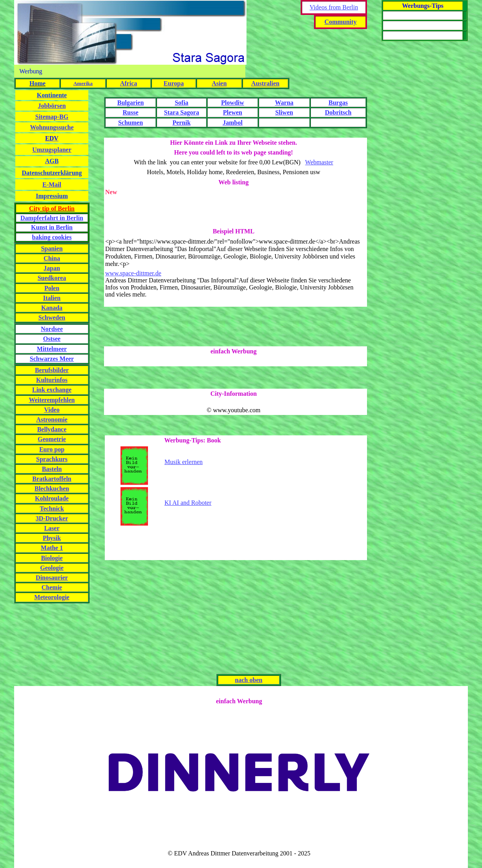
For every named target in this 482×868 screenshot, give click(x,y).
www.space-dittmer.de (133, 273)
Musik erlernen (183, 462)
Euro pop (52, 449)
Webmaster (319, 162)
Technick (52, 509)
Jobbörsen (52, 106)
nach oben (249, 680)
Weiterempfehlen (52, 400)
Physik (52, 538)
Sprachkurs (52, 459)
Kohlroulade (52, 498)
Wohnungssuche (52, 127)
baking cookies (52, 237)
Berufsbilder (52, 370)
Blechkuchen (52, 489)
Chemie (52, 587)
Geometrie (52, 439)
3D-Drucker (52, 518)
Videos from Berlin (334, 7)
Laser (52, 528)
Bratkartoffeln (52, 479)
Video (52, 410)
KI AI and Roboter (188, 503)
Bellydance (52, 429)
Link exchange (52, 390)
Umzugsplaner (52, 150)
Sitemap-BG (52, 117)
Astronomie (52, 419)
